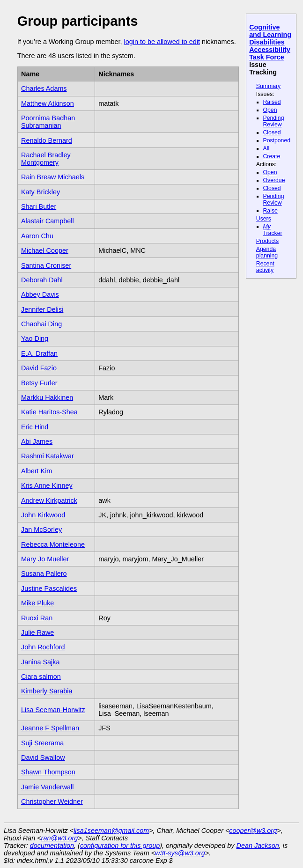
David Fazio (39, 368)
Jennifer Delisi (42, 309)
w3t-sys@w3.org (180, 853)
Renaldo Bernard (47, 140)
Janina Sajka (40, 662)
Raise (270, 211)
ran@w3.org (60, 838)
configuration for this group (120, 846)
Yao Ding (35, 338)
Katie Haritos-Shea (49, 412)
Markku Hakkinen (47, 397)
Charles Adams (44, 88)
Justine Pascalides (49, 588)
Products (267, 241)
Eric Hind (35, 427)
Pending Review (274, 121)
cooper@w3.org (253, 831)
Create (272, 156)
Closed (272, 132)
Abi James (37, 441)
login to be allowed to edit (162, 42)
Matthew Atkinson (48, 103)
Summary (268, 86)
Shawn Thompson (48, 772)
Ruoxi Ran (37, 618)
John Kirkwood (43, 515)
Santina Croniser (46, 265)
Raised (272, 102)
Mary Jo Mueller (45, 559)
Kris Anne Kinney (47, 485)
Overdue (274, 180)
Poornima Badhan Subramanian (48, 122)
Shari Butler (39, 206)
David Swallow (43, 758)
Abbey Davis (40, 294)
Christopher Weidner (52, 802)
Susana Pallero (44, 574)
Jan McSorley (41, 530)
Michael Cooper (45, 250)
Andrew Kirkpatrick (49, 500)
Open (270, 110)
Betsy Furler (39, 383)
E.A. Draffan (39, 353)
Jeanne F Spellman (50, 728)
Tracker (273, 230)
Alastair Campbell (48, 221)
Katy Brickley (41, 192)
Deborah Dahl (42, 280)
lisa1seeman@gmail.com (111, 831)
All (266, 148)
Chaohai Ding (41, 324)
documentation (52, 846)
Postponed (277, 140)
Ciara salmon (41, 677)
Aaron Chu (37, 236)
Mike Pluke (37, 603)
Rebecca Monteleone (53, 544)
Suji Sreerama (42, 743)
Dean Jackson (258, 846)
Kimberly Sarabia (47, 691)
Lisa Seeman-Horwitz (53, 710)
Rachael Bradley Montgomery (46, 159)
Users (264, 219)
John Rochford (43, 647)
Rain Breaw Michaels (53, 177)
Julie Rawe (37, 633)
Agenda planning (267, 252)
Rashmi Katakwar (48, 456)
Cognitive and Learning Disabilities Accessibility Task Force (270, 42)
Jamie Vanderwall (48, 787)
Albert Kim (37, 471)
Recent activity (265, 267)
